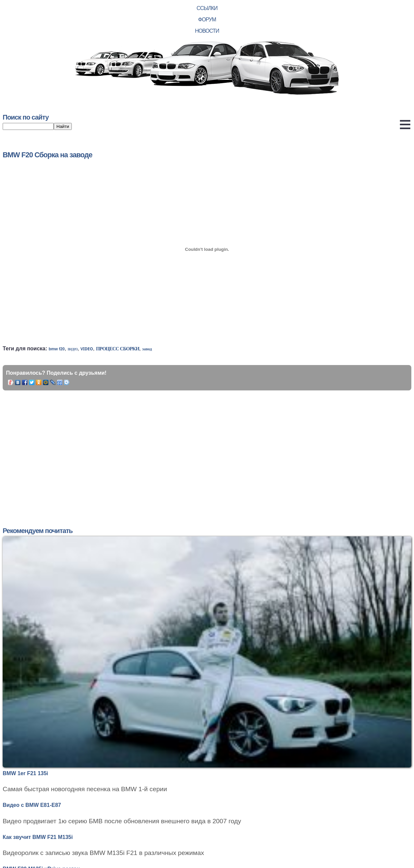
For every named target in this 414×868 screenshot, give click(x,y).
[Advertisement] (128, 451)
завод (147, 349)
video (87, 349)
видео (73, 349)
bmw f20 (57, 349)
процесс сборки (118, 349)
